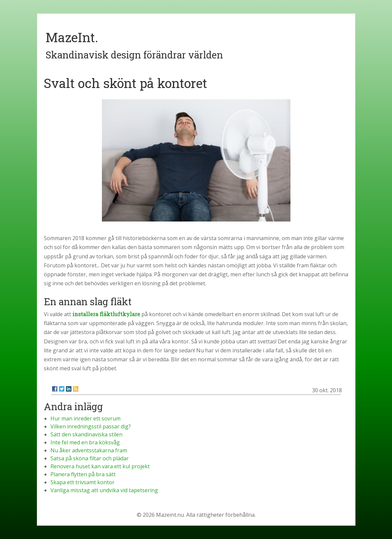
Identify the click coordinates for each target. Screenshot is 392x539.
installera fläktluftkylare (106, 314)
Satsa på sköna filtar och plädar (90, 458)
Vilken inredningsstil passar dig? (91, 426)
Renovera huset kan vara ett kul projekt (100, 466)
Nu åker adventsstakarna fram (89, 450)
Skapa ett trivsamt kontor (82, 482)
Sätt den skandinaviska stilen (86, 434)
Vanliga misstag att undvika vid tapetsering (104, 490)
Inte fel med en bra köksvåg (85, 442)
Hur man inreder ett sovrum (85, 418)
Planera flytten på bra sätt (83, 474)
